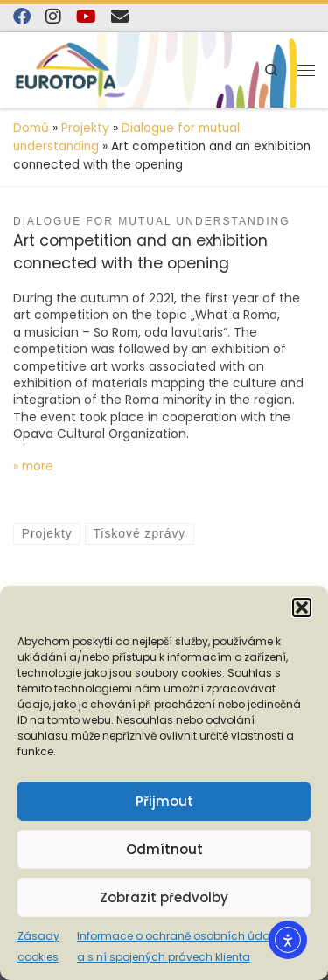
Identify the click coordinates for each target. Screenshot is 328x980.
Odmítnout (164, 849)
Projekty (85, 128)
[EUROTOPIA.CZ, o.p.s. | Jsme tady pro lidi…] (70, 69)
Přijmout (164, 801)
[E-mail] (120, 17)
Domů (31, 128)
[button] (302, 608)
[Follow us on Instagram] (53, 17)
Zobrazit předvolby (164, 897)
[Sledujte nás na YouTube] (86, 17)
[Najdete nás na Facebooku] (22, 17)
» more (33, 466)
